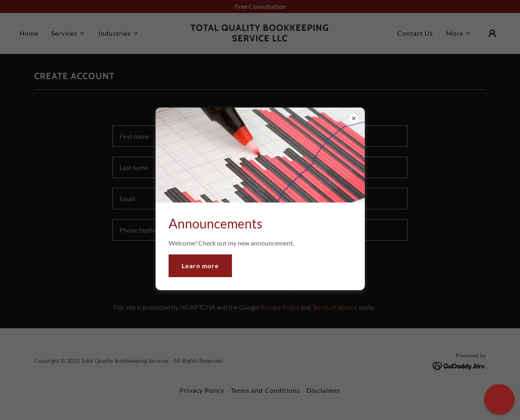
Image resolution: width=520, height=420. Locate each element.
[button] (499, 400)
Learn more (200, 266)
